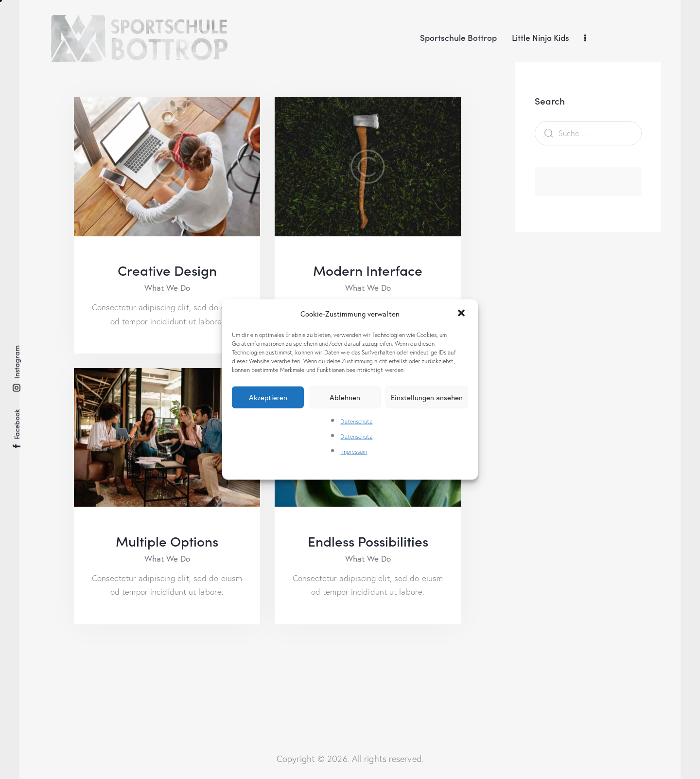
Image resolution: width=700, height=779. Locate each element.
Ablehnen (345, 397)
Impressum (354, 451)
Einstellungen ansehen (427, 397)
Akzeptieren (268, 397)
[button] (462, 314)
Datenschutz (356, 421)
